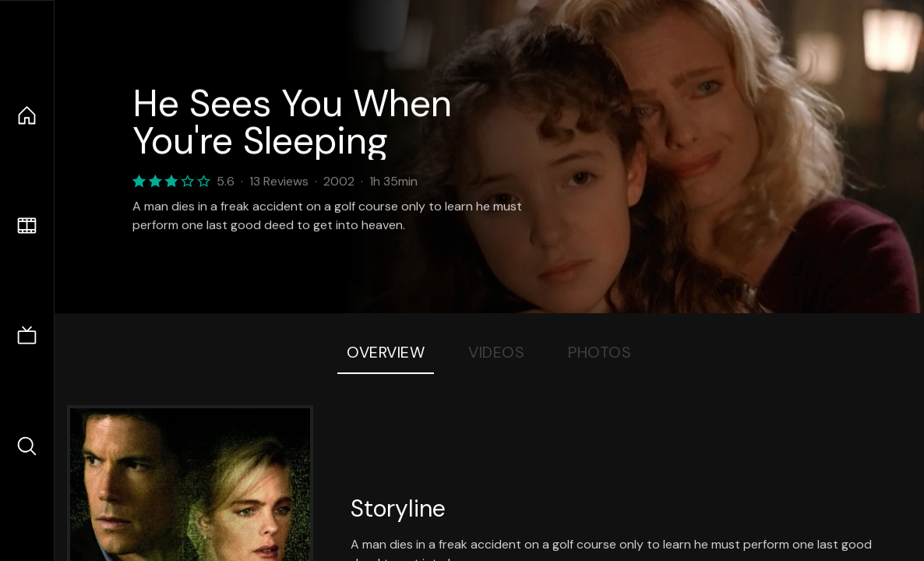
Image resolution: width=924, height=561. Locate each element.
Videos (496, 352)
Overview (386, 352)
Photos (600, 352)
